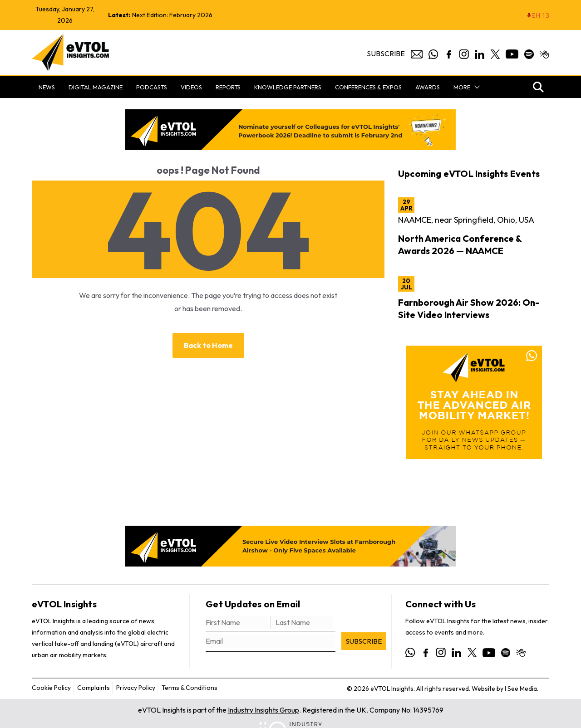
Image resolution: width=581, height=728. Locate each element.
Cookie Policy (51, 688)
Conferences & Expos (368, 87)
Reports (228, 87)
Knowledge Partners (288, 87)
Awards (428, 87)
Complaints (94, 688)
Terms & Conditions (190, 688)
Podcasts (152, 87)
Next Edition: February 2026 (172, 15)
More (462, 87)
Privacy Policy (136, 688)
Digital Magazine (96, 87)
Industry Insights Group (263, 710)
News (47, 87)
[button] (475, 87)
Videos (191, 87)
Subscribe (386, 54)
